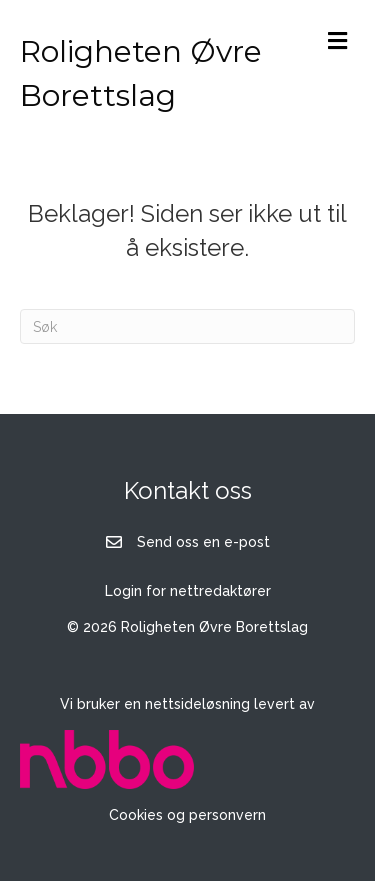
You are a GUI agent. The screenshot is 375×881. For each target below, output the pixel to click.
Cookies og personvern (187, 815)
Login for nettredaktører (188, 591)
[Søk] (187, 326)
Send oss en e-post (203, 542)
